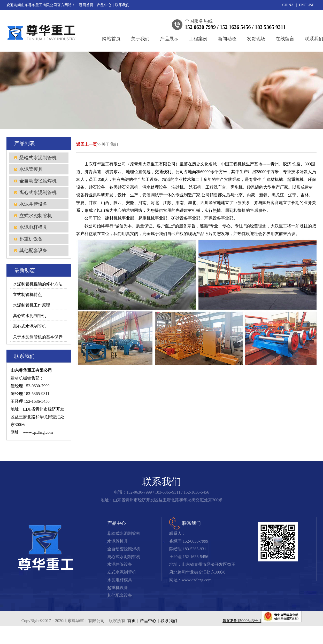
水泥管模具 (31, 169)
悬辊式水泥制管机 (38, 158)
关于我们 (140, 39)
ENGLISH (307, 5)
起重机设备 (31, 239)
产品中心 (104, 5)
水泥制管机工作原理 (32, 305)
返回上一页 (87, 144)
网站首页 (111, 39)
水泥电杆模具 (33, 227)
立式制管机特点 (27, 295)
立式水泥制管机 (36, 216)
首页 (132, 621)
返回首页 (86, 5)
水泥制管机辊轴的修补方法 (38, 284)
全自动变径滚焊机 (38, 181)
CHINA (288, 5)
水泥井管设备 (33, 204)
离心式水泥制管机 (38, 192)
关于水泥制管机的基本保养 (38, 337)
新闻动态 (227, 39)
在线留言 (285, 39)
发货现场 (256, 39)
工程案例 (198, 39)
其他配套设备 (33, 251)
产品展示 (169, 39)
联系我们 (122, 5)
